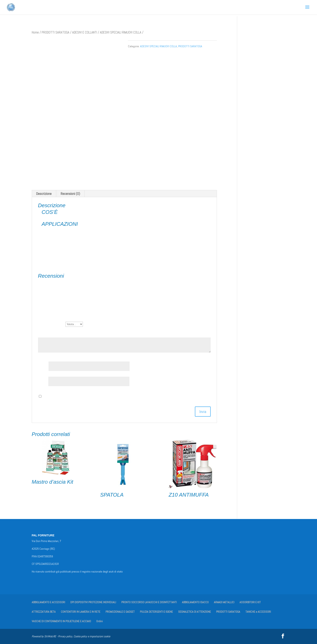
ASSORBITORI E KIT (250, 602)
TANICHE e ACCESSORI (258, 612)
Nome (43, 366)
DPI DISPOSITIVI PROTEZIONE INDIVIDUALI (93, 602)
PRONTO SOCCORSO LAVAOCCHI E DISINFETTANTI (149, 602)
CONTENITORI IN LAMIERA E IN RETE (81, 612)
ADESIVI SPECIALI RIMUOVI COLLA (121, 32)
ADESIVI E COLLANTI (85, 32)
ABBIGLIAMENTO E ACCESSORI (48, 602)
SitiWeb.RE (50, 636)
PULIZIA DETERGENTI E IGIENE (156, 612)
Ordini (99, 621)
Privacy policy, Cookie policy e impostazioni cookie (84, 636)
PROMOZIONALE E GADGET (120, 612)
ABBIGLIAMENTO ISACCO (195, 602)
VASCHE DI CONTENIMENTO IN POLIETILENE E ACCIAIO (61, 621)
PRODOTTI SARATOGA (55, 32)
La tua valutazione (52, 324)
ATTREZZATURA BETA (44, 612)
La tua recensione (51, 333)
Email (43, 381)
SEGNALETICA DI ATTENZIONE (194, 612)
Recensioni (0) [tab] (70, 194)
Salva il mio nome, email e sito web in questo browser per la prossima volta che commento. (105, 396)
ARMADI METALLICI (224, 602)
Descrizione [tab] (44, 194)
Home (35, 32)
